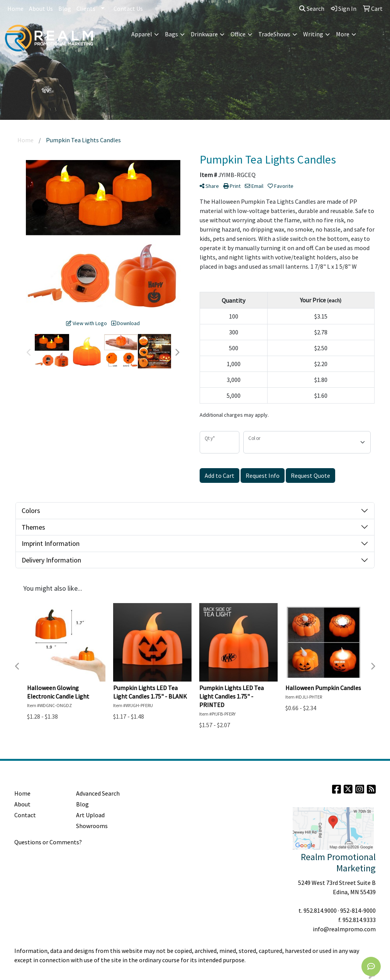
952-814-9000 (358, 910)
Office (238, 34)
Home (15, 9)
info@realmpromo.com (344, 929)
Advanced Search (98, 793)
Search (312, 9)
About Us (41, 9)
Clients (86, 9)
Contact (25, 815)
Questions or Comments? (48, 842)
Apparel (142, 34)
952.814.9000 (320, 910)
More (343, 34)
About (22, 804)
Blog (65, 9)
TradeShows (274, 34)
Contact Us (128, 9)
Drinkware (204, 34)
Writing (313, 34)
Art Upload (90, 815)
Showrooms (92, 826)
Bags (171, 34)
